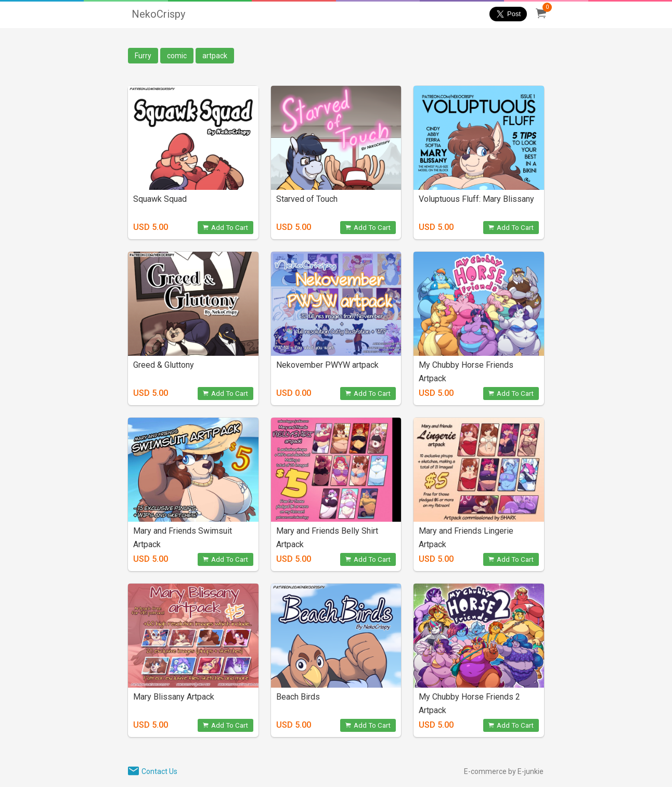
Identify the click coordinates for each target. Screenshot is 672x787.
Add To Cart (225, 228)
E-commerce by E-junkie (504, 771)
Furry (143, 56)
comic (177, 56)
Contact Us (159, 771)
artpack (215, 56)
